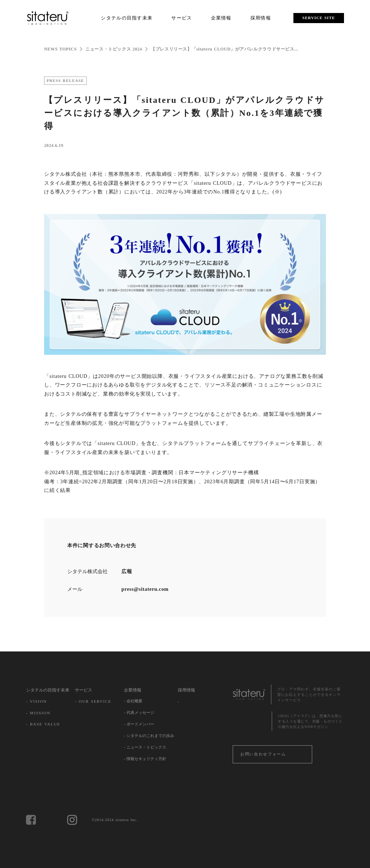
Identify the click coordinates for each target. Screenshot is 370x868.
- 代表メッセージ (139, 712)
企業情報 (133, 690)
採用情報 (186, 690)
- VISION (36, 701)
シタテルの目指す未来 (48, 690)
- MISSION (38, 713)
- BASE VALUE (43, 724)
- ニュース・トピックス (145, 747)
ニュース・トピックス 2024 (114, 49)
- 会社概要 (133, 701)
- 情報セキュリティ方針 (145, 759)
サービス (83, 690)
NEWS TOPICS (60, 49)
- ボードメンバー (139, 724)
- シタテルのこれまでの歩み (149, 736)
